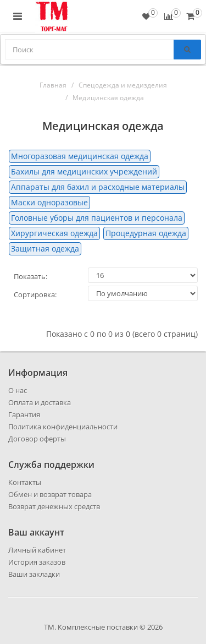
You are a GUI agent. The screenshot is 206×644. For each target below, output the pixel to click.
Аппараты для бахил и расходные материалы (98, 187)
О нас (18, 390)
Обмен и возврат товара (50, 494)
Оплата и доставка (40, 402)
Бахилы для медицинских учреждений (84, 171)
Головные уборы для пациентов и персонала (97, 218)
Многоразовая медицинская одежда (80, 156)
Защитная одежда (45, 249)
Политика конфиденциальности (63, 427)
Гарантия (24, 414)
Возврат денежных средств (54, 506)
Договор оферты (37, 439)
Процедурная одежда (146, 233)
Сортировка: (35, 294)
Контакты (25, 482)
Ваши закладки (34, 574)
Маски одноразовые (49, 202)
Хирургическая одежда (54, 233)
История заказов (37, 562)
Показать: (30, 276)
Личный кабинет (37, 550)
